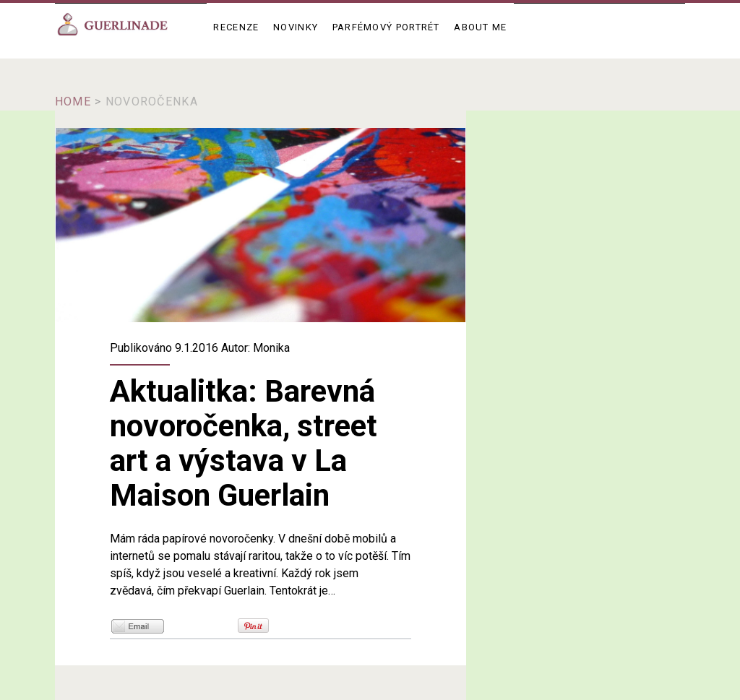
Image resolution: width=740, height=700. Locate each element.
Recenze (236, 27)
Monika (271, 348)
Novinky (296, 27)
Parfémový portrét (386, 27)
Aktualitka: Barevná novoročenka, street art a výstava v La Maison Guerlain (261, 225)
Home (73, 101)
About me (480, 27)
